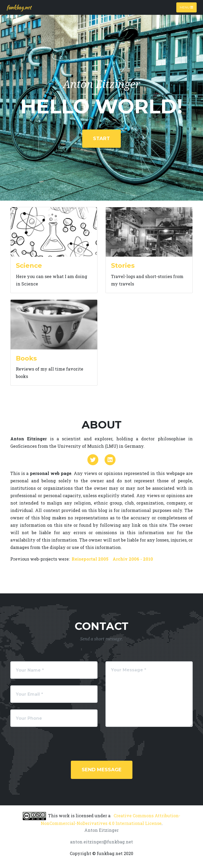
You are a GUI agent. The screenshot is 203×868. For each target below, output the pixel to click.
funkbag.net (19, 7)
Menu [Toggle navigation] (186, 7)
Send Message (102, 770)
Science (29, 266)
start (101, 138)
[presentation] (50, 744)
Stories (123, 266)
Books (26, 358)
